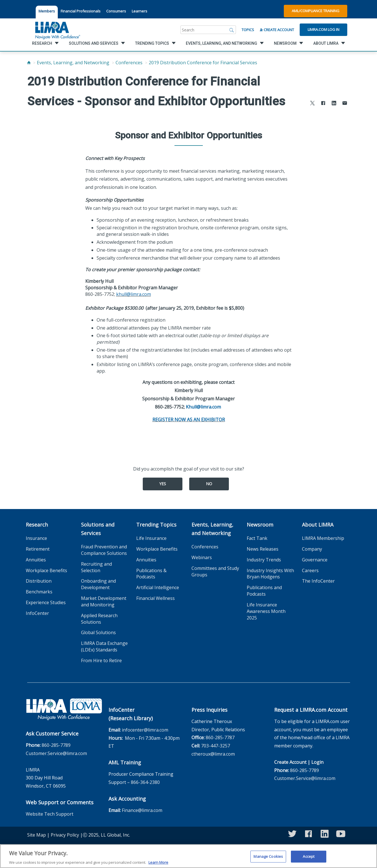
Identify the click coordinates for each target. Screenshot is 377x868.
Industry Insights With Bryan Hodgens (270, 574)
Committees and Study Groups (215, 571)
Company (312, 549)
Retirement (38, 549)
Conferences (129, 63)
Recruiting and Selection (96, 567)
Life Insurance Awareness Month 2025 (266, 611)
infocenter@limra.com (145, 730)
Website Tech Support (50, 814)
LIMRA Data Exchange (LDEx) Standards (104, 646)
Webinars (202, 557)
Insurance (36, 538)
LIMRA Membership (323, 538)
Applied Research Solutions (99, 619)
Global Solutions (98, 632)
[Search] (232, 30)
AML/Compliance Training (316, 11)
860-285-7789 (56, 745)
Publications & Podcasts (151, 574)
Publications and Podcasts (264, 591)
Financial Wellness (156, 598)
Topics (248, 30)
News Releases (263, 549)
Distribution (39, 581)
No (209, 484)
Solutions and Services (98, 529)
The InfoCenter (318, 581)
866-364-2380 (145, 782)
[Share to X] (312, 104)
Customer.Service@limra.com (56, 753)
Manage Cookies (268, 860)
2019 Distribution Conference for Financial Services (203, 63)
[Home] (29, 63)
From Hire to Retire (101, 660)
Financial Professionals (81, 11)
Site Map (37, 835)
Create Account (277, 30)
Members (47, 11)
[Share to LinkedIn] (334, 104)
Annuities (36, 560)
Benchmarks (39, 592)
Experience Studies (46, 602)
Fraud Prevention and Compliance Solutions (104, 550)
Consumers (116, 11)
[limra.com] (57, 30)
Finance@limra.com (142, 810)
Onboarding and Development (98, 584)
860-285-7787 (220, 737)
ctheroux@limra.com (213, 754)
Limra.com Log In (323, 29)
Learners (139, 11)
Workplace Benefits (46, 570)
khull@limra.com (134, 294)
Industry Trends (264, 560)
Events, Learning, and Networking (73, 63)
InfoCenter (37, 613)
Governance (315, 560)
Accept (309, 860)
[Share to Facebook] (323, 104)
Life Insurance (151, 538)
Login (317, 762)
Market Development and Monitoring (104, 601)
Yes (163, 484)
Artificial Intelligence (158, 587)
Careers (310, 570)
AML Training (125, 762)
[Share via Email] (345, 104)
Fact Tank (257, 538)
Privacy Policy (65, 835)
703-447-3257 (216, 746)
